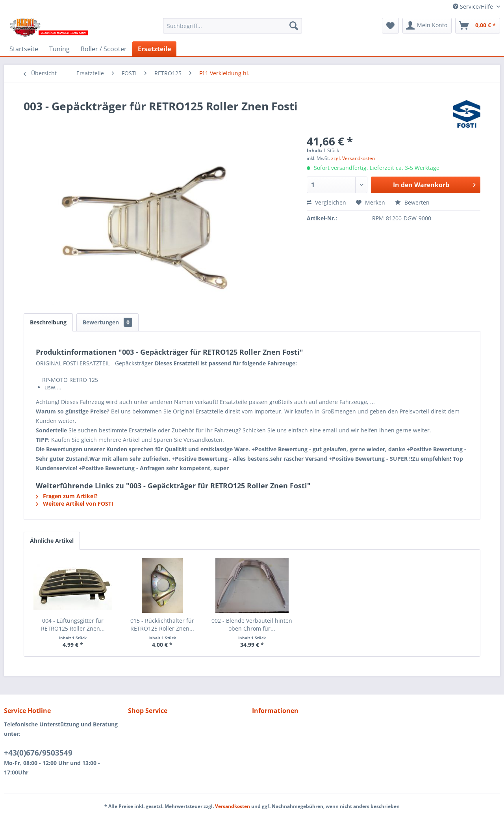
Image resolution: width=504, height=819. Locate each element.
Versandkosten (233, 806)
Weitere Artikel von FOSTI (75, 503)
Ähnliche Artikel (52, 541)
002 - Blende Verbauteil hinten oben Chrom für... (252, 624)
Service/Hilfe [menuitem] (474, 7)
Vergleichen (326, 202)
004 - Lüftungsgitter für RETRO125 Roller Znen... (73, 624)
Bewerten (412, 202)
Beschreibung (48, 322)
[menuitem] (233, 26)
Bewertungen (107, 322)
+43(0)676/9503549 (38, 753)
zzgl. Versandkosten (353, 158)
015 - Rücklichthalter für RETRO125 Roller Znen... (162, 624)
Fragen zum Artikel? (67, 496)
